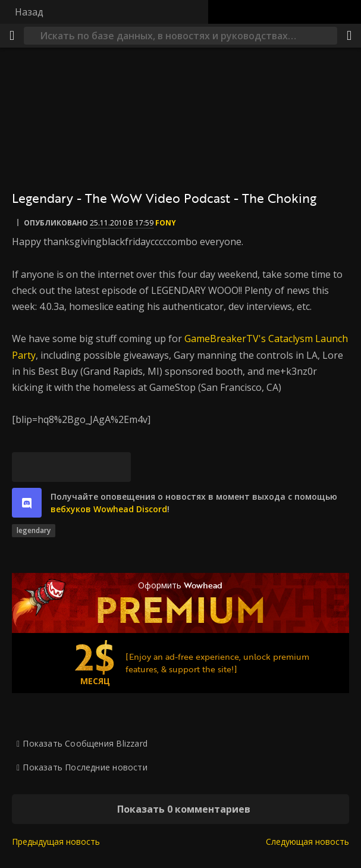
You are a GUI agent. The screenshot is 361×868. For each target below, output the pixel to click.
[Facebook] (56, 467)
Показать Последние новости (85, 767)
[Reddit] (86, 467)
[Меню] (12, 36)
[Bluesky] (27, 467)
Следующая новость (307, 842)
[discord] (27, 503)
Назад (29, 12)
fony (166, 223)
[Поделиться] (349, 36)
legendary (34, 530)
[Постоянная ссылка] (116, 467)
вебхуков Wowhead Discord (109, 509)
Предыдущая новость (56, 842)
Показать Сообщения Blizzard (85, 743)
